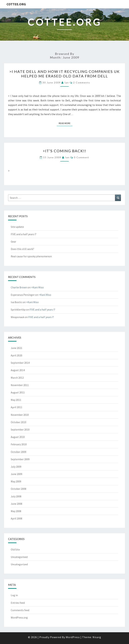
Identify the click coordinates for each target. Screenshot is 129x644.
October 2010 (18, 422)
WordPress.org (19, 617)
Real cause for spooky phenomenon (31, 256)
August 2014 (18, 370)
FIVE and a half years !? (24, 234)
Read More (66, 123)
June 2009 (16, 474)
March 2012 (17, 378)
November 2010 (20, 415)
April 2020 (16, 355)
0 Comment (82, 157)
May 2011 (16, 400)
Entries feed (18, 603)
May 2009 (16, 481)
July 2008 (16, 496)
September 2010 (20, 430)
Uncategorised (19, 557)
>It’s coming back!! (64, 151)
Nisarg (97, 637)
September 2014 (20, 363)
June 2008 (16, 504)
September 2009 (20, 459)
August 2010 (18, 437)
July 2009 (16, 467)
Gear (13, 242)
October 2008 (18, 489)
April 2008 (16, 518)
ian (67, 82)
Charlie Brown (19, 287)
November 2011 (20, 385)
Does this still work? (22, 249)
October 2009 (18, 452)
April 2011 (16, 407)
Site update (17, 227)
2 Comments (82, 82)
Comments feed (20, 610)
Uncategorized (19, 564)
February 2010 (19, 444)
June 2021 (16, 348)
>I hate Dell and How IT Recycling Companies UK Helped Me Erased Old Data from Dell (64, 74)
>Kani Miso (37, 287)
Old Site (15, 550)
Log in (14, 595)
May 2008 (16, 511)
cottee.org (16, 4)
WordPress (73, 637)
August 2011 (18, 392)
